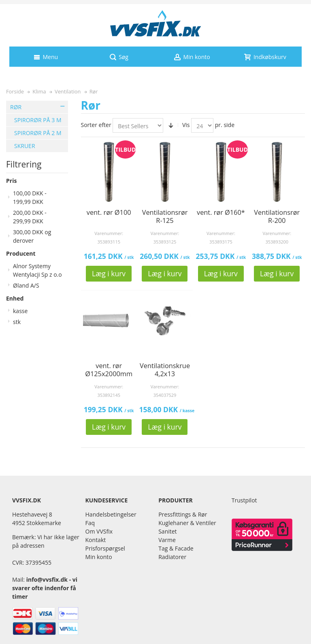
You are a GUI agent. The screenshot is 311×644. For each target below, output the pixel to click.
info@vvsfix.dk (47, 579)
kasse (20, 311)
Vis (186, 125)
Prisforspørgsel (105, 548)
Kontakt (96, 540)
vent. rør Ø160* (221, 212)
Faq (90, 523)
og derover (32, 236)
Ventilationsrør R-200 (277, 216)
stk (17, 322)
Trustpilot (244, 500)
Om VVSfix (99, 531)
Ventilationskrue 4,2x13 (165, 370)
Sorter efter (96, 125)
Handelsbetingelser (111, 514)
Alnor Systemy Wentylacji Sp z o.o (37, 270)
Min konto (99, 557)
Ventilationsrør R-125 (165, 216)
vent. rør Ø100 (109, 212)
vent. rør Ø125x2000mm (109, 370)
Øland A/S (26, 285)
